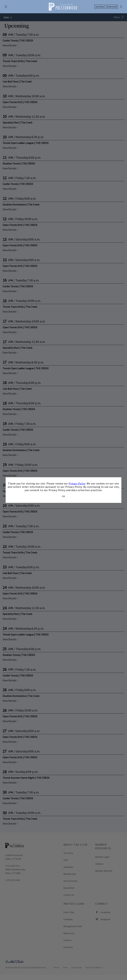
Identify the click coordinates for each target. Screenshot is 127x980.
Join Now (100, 7)
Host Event (112, 7)
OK (63, 496)
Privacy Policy (77, 483)
